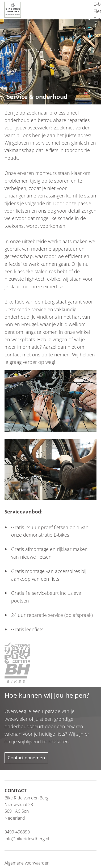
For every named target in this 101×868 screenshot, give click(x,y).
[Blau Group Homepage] (13, 9)
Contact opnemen (26, 758)
